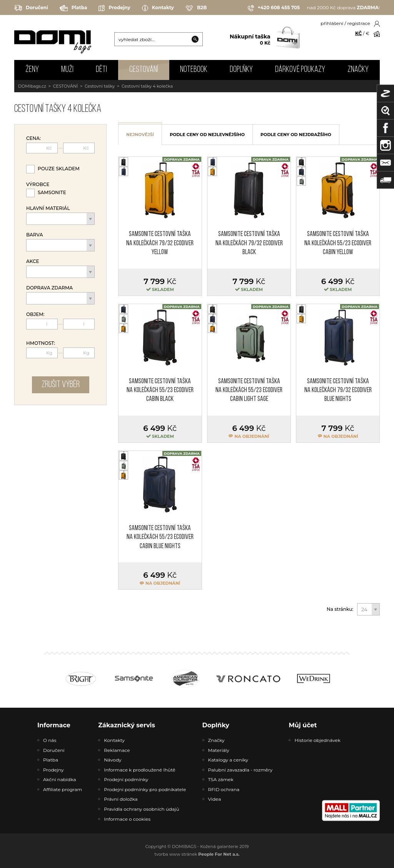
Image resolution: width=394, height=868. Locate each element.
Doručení (31, 8)
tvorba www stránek (197, 854)
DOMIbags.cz (32, 86)
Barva (34, 235)
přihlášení (332, 23)
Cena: (33, 138)
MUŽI (67, 70)
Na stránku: (340, 609)
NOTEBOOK (194, 70)
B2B (196, 8)
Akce (33, 261)
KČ (358, 33)
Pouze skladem (59, 169)
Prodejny (114, 8)
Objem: (35, 314)
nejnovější (140, 135)
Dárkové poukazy (300, 70)
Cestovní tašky (100, 86)
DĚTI (101, 70)
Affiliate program (63, 789)
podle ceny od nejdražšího (296, 135)
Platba (73, 8)
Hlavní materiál (48, 208)
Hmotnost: (41, 343)
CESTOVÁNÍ (144, 70)
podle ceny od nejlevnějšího (207, 135)
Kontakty (158, 8)
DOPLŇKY (241, 70)
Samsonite (52, 192)
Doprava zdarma (49, 288)
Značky (358, 70)
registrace (359, 23)
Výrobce (38, 185)
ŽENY (32, 70)
